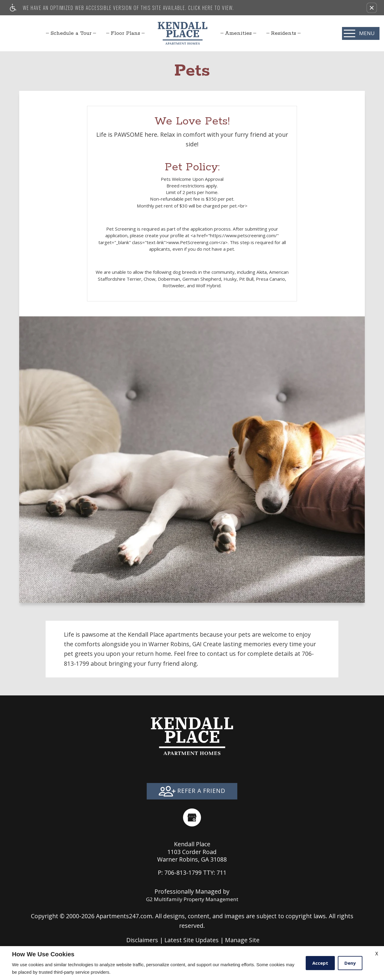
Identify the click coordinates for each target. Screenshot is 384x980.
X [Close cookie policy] (377, 954)
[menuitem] (71, 33)
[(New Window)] (192, 817)
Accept (320, 963)
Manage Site (242, 940)
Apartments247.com (124, 916)
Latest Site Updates (192, 940)
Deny (350, 963)
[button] (372, 8)
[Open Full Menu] (361, 33)
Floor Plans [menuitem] (125, 33)
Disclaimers (142, 940)
